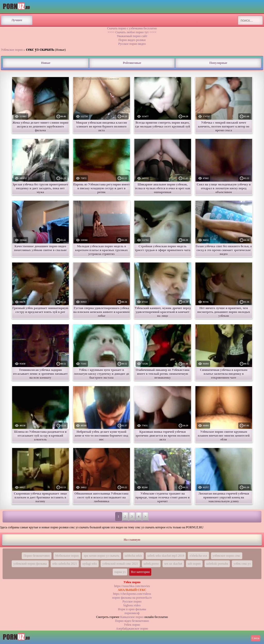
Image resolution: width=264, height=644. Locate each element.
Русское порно (132, 601)
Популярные (218, 63)
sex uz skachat (173, 564)
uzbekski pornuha (217, 564)
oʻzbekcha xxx (198, 556)
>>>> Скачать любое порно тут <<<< (132, 32)
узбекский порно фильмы (30, 564)
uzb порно (194, 564)
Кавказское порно (132, 617)
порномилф (132, 613)
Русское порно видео (132, 44)
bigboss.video (132, 605)
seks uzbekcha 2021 (65, 564)
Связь (256, 638)
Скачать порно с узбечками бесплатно (132, 28)
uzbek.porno (151, 564)
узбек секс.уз (242, 564)
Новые (46, 63)
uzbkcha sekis (133, 556)
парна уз (120, 572)
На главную (132, 540)
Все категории (140, 572)
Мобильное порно (67, 556)
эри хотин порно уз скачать (101, 556)
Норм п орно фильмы (132, 609)
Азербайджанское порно (132, 629)
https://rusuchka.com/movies (132, 586)
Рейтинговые (132, 63)
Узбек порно (132, 625)
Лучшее (17, 20)
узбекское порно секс (227, 556)
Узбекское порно (12, 50)
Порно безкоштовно (37, 556)
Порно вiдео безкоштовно (132, 621)
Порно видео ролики (132, 40)
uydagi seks (90, 564)
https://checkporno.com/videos (132, 594)
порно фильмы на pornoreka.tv (132, 598)
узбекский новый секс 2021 (120, 564)
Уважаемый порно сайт (132, 36)
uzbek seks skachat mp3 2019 (166, 556)
